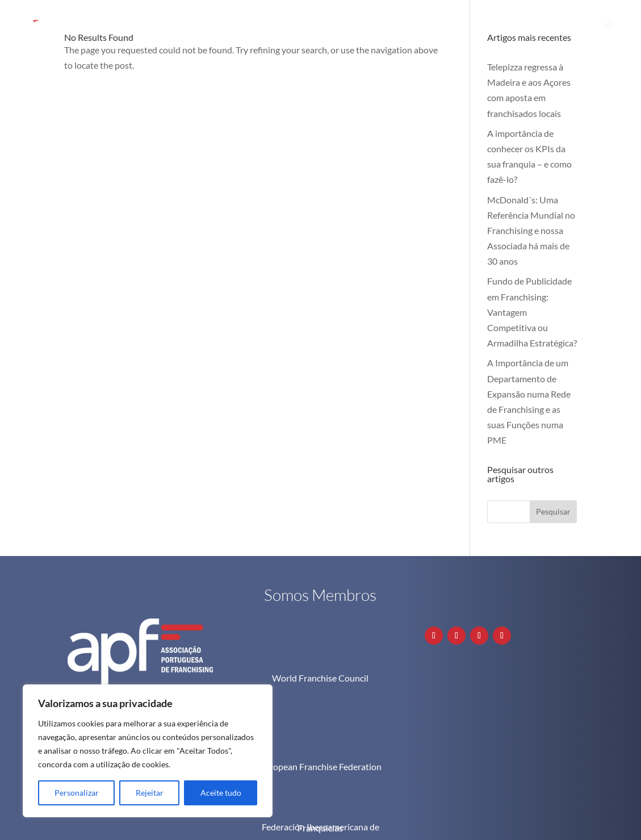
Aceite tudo (221, 793)
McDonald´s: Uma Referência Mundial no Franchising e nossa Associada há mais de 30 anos (531, 231)
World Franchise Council (320, 678)
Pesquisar (553, 511)
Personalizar (77, 793)
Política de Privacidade (522, 824)
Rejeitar (150, 793)
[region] (148, 751)
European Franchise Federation (320, 719)
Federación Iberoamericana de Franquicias (320, 780)
